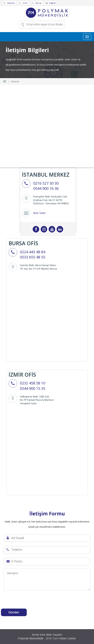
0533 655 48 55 (33, 257)
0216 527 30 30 (46, 183)
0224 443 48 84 (33, 252)
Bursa (37, 3)
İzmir (24, 3)
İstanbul (10, 3)
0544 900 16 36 (46, 188)
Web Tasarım (54, 635)
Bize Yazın (39, 213)
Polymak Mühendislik (31, 638)
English (51, 3)
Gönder (14, 612)
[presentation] (29, 601)
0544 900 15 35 (33, 388)
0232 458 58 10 (33, 383)
